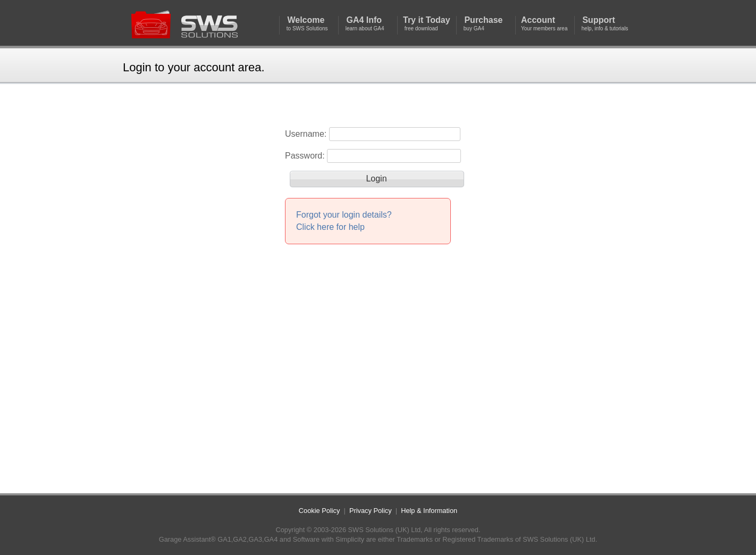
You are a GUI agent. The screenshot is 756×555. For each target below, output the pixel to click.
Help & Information (429, 511)
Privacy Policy (371, 511)
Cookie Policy (320, 511)
